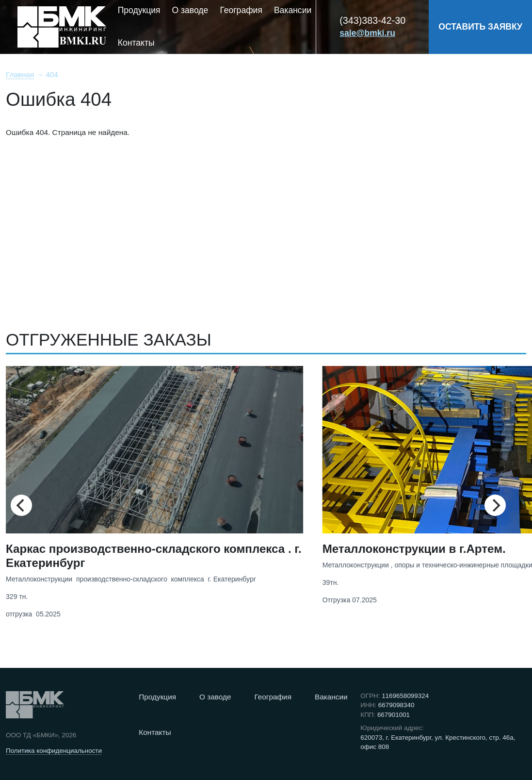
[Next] (495, 505)
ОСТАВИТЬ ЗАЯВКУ (480, 27)
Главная (20, 75)
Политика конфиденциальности (54, 751)
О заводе (190, 10)
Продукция (139, 10)
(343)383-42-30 (372, 20)
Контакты (136, 43)
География (241, 10)
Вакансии (293, 10)
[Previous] (21, 505)
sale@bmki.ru (367, 33)
